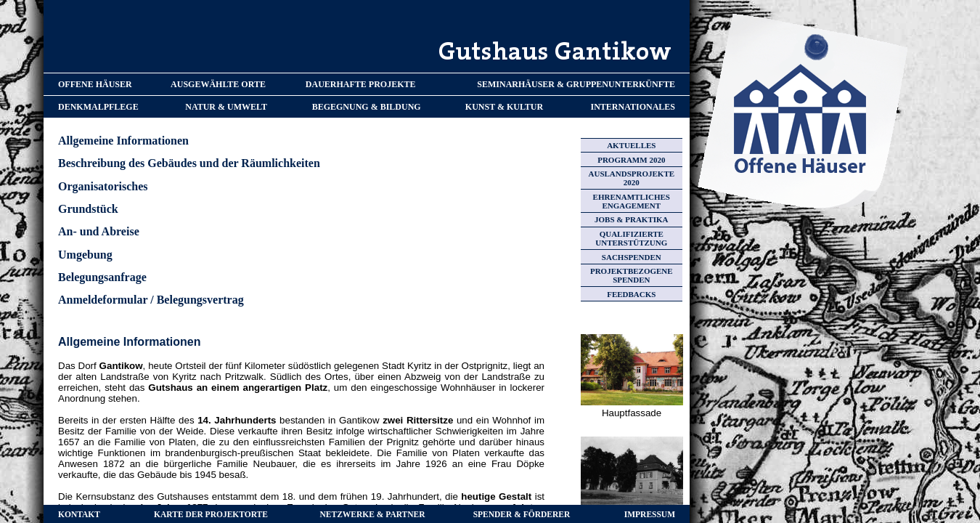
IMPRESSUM (650, 514)
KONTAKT (79, 514)
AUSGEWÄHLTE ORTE (218, 84)
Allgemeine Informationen (123, 141)
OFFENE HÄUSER (95, 84)
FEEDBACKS (631, 294)
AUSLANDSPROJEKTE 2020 (632, 178)
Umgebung (85, 255)
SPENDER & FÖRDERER (522, 514)
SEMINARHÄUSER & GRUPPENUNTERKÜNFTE (576, 84)
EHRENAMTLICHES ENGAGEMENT (632, 201)
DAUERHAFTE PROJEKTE (361, 84)
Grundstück (88, 209)
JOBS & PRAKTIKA (631, 219)
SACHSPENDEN (632, 257)
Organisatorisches (103, 186)
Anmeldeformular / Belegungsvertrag (151, 300)
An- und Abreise (99, 231)
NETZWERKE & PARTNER (373, 514)
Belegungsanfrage (102, 277)
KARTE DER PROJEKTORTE (211, 514)
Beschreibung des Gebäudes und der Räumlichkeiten (189, 163)
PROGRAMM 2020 (631, 160)
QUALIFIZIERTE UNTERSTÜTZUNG (631, 238)
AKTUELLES (631, 145)
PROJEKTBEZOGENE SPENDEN (632, 275)
